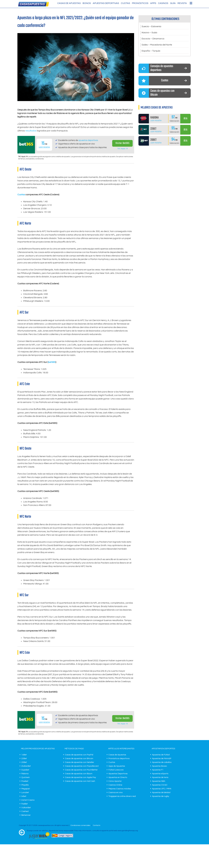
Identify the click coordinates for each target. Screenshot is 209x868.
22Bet (24, 759)
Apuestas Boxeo (159, 766)
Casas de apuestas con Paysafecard (82, 766)
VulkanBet (26, 808)
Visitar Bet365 (122, 143)
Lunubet (25, 792)
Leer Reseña (44, 147)
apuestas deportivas (88, 140)
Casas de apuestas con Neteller (79, 762)
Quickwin (26, 777)
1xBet (24, 755)
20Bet (24, 762)
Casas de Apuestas (69, 3)
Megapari (26, 789)
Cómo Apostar (115, 781)
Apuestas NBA (159, 781)
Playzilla (25, 785)
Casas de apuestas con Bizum (79, 774)
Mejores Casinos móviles (120, 789)
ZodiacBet (26, 766)
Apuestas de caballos (162, 762)
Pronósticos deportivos (119, 759)
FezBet (25, 804)
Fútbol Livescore (116, 770)
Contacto (97, 825)
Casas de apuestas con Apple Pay (80, 777)
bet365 (52, 362)
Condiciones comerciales (81, 825)
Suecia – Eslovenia (151, 27)
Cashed (25, 811)
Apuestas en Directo (118, 777)
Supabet (25, 770)
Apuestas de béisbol (161, 792)
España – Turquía (151, 51)
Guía (173, 3)
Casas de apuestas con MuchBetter (81, 770)
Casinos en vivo (116, 792)
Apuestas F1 (158, 770)
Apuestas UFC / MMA (162, 789)
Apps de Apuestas (117, 766)
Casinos (163, 3)
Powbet (25, 781)
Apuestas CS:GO (160, 785)
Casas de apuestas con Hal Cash (80, 781)
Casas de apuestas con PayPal (79, 755)
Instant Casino (28, 800)
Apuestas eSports (160, 774)
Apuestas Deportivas (106, 3)
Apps (153, 3)
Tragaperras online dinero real (122, 796)
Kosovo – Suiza (149, 33)
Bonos (87, 3)
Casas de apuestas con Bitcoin (79, 759)
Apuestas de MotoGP (162, 759)
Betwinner (26, 815)
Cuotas (125, 3)
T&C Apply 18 (122, 149)
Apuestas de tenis (160, 777)
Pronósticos (140, 3)
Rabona (25, 774)
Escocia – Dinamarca (153, 39)
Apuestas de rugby (161, 796)
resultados (31, 131)
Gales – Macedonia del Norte (157, 45)
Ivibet (24, 796)
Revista (182, 3)
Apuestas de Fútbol (161, 755)
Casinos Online (115, 785)
